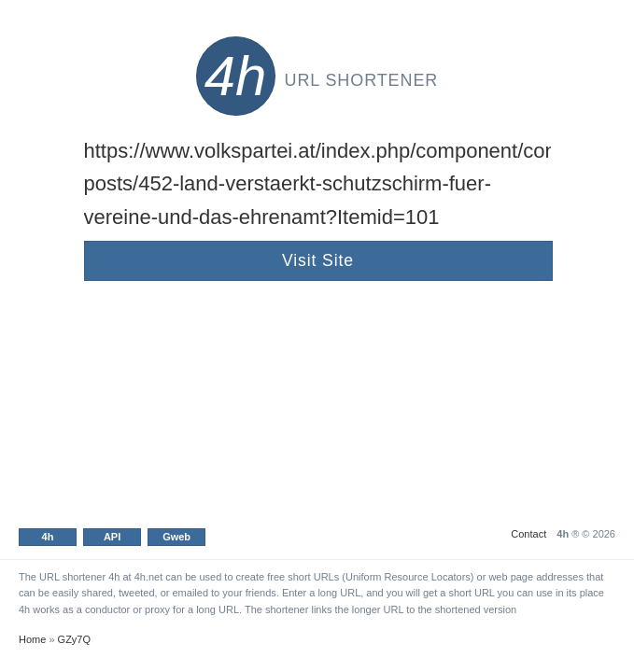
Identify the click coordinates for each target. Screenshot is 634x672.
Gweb (176, 537)
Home (32, 639)
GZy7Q (74, 639)
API (112, 537)
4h (48, 537)
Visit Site (318, 260)
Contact (528, 534)
